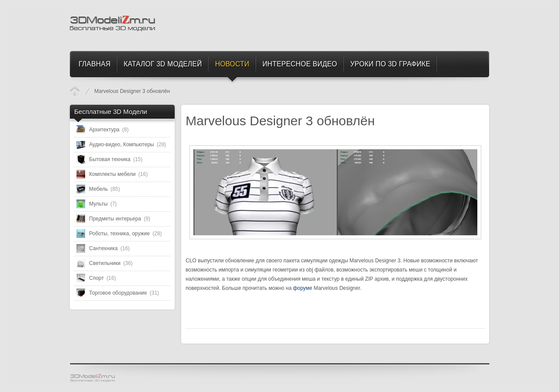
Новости (75, 91)
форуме (303, 288)
